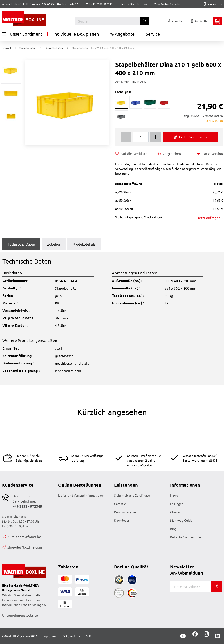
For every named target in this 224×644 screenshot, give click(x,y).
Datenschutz (71, 636)
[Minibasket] (218, 21)
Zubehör (54, 244)
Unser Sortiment (22, 34)
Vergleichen (169, 153)
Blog (173, 529)
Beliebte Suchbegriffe (185, 537)
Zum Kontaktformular (167, 4)
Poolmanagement (127, 512)
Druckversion (210, 153)
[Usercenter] (176, 21)
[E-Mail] (191, 586)
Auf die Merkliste (131, 153)
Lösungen (177, 504)
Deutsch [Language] (213, 4)
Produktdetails (84, 244)
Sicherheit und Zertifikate (132, 495)
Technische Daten (21, 244)
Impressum (50, 636)
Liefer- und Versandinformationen (81, 495)
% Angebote (122, 34)
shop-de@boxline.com (22, 547)
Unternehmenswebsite (20, 615)
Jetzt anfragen (209, 218)
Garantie (120, 504)
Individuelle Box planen (76, 34)
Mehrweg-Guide (181, 520)
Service (153, 34)
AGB (88, 636)
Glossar (175, 512)
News (174, 495)
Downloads (122, 520)
